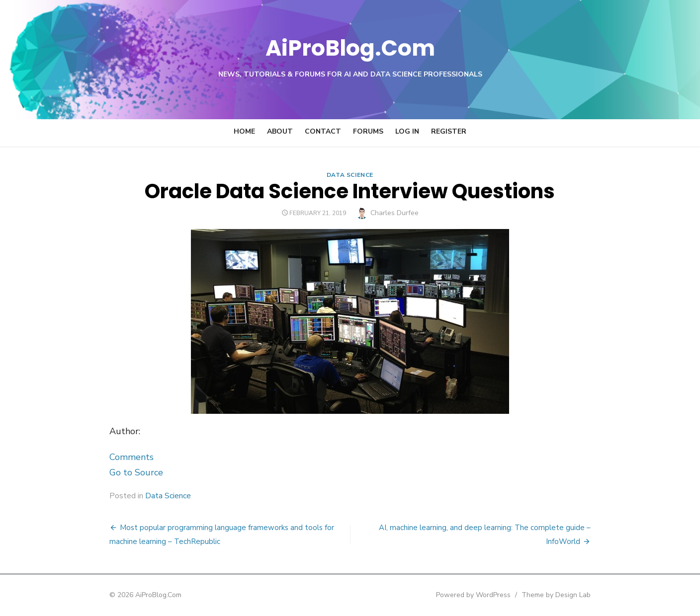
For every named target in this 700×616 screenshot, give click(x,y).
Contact (323, 131)
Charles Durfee (394, 213)
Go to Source (133, 472)
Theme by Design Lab (559, 595)
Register (449, 131)
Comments (129, 457)
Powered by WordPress (476, 595)
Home (244, 131)
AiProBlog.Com (350, 47)
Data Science (350, 175)
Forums (368, 131)
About (280, 131)
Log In (407, 131)
